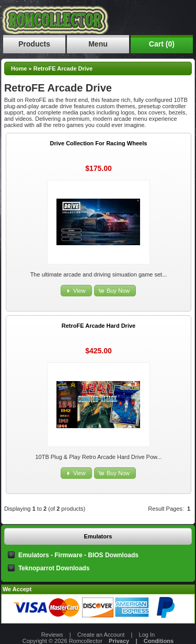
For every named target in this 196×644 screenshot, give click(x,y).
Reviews (52, 635)
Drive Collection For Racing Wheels (99, 143)
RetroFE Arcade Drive (63, 68)
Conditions (159, 641)
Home (19, 68)
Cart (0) (162, 44)
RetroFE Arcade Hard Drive (99, 326)
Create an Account (101, 635)
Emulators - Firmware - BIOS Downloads (78, 555)
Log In (147, 635)
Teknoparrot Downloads (54, 568)
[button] (76, 291)
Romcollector (86, 641)
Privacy (119, 641)
